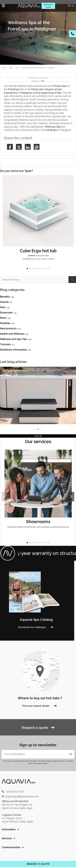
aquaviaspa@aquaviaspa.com (22, 796)
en (71, 6)
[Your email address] (34, 754)
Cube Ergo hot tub (38, 251)
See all (38, 436)
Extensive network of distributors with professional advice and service (38, 527)
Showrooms (38, 522)
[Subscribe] (71, 754)
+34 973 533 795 (15, 791)
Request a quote (48, 6)
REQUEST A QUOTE (38, 864)
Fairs (43, 81)
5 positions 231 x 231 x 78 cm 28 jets (38, 259)
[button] (27, 269)
